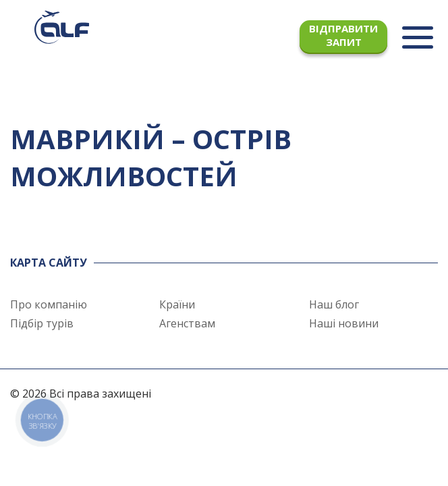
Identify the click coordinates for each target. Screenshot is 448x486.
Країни (177, 304)
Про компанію (49, 304)
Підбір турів (42, 323)
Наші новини (344, 323)
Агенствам (187, 323)
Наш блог (334, 304)
